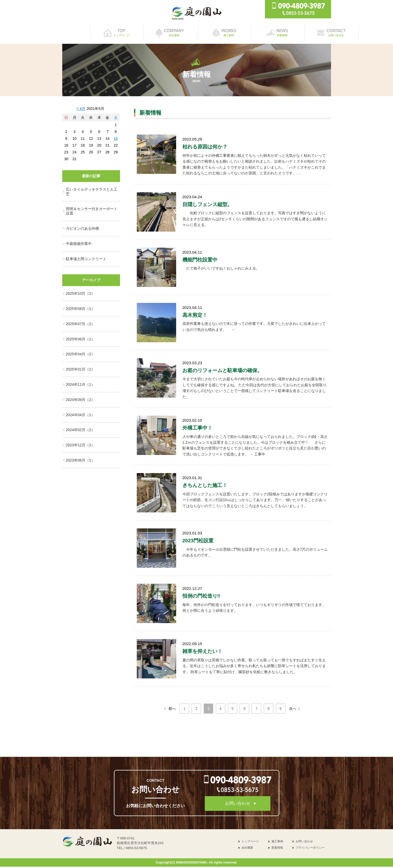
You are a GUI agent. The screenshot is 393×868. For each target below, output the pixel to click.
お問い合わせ (238, 805)
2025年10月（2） (80, 295)
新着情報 (277, 849)
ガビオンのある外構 (82, 230)
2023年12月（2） (80, 446)
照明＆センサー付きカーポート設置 (92, 212)
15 (116, 140)
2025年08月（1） (80, 310)
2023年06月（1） (80, 462)
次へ (295, 710)
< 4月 (81, 110)
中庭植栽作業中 (79, 245)
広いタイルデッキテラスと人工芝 (92, 193)
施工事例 (277, 843)
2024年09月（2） (80, 401)
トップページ (250, 843)
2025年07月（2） (80, 325)
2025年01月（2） (80, 371)
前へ (169, 710)
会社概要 (247, 849)
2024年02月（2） (80, 431)
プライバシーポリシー (310, 849)
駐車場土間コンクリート (86, 260)
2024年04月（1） (80, 416)
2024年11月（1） (80, 386)
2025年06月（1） (80, 340)
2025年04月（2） (80, 355)
